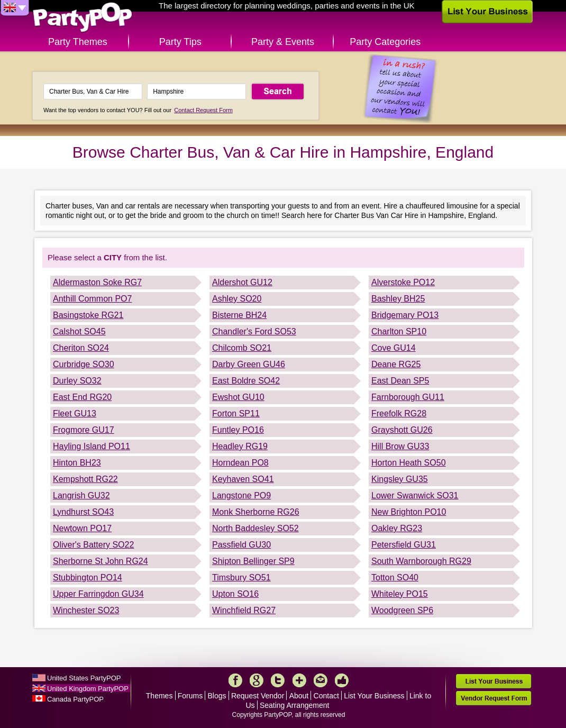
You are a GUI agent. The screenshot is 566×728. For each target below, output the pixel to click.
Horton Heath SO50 (409, 463)
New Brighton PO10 (409, 512)
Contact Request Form (203, 110)
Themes (159, 696)
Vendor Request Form (494, 698)
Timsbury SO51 (241, 577)
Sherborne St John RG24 (101, 561)
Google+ (257, 680)
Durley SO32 (77, 381)
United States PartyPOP (84, 678)
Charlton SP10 (399, 331)
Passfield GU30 (241, 545)
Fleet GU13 (75, 413)
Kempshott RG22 (85, 479)
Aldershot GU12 (242, 282)
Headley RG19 (240, 446)
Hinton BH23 (77, 463)
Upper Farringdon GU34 (98, 594)
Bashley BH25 (398, 299)
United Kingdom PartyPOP (88, 689)
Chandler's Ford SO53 (254, 331)
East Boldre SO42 (246, 381)
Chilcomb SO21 (242, 348)
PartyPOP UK (83, 18)
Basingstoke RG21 (88, 315)
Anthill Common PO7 (92, 299)
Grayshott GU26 (402, 430)
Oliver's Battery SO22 (93, 545)
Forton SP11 (236, 413)
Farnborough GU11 (408, 397)
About (299, 696)
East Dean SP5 (400, 381)
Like (342, 680)
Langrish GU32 (81, 495)
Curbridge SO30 (84, 364)
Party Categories (385, 42)
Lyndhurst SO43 (83, 512)
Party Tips (180, 42)
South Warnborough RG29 (421, 561)
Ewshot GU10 (238, 397)
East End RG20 (82, 397)
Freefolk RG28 (399, 413)
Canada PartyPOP (75, 699)
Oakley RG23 (397, 528)
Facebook (235, 680)
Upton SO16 (235, 594)
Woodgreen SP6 (402, 610)
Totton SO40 (395, 577)
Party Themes (78, 42)
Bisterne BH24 (239, 315)
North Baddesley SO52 (255, 528)
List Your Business (374, 696)
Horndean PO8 (240, 463)
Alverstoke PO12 (403, 282)
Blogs (217, 696)
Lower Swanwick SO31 (415, 495)
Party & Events (283, 42)
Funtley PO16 (238, 430)
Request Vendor (258, 696)
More (299, 680)
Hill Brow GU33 (400, 446)
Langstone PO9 (241, 495)
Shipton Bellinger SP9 (253, 561)
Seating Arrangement (295, 705)
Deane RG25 (396, 364)
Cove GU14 (394, 348)
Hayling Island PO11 (92, 446)
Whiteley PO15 (400, 594)
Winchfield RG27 (244, 610)
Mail (321, 680)
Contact (326, 696)
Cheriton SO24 (81, 348)
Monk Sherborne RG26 (256, 512)
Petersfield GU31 (404, 545)
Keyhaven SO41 (243, 479)
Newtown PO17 (82, 528)
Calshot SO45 (79, 331)
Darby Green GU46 (249, 364)
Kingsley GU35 (400, 479)
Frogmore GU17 (84, 430)
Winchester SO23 (86, 610)
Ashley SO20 (237, 299)
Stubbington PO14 (88, 577)
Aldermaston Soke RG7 (97, 282)
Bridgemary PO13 (405, 315)
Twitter (278, 680)
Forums (190, 696)
